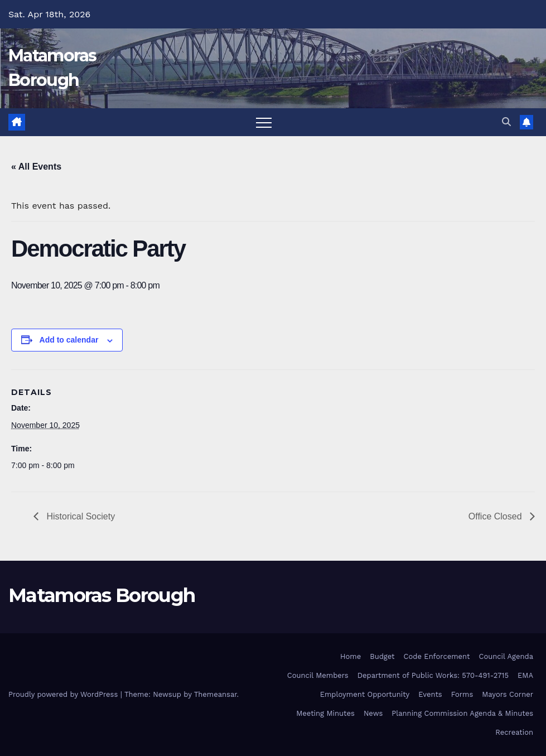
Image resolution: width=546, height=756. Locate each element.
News (373, 713)
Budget (382, 656)
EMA (525, 675)
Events (430, 694)
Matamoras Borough (102, 595)
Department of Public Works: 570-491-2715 (433, 675)
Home (351, 656)
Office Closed (496, 516)
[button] (506, 122)
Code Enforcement (437, 656)
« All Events (36, 167)
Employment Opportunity (365, 694)
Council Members (318, 675)
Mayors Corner (508, 694)
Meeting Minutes (325, 713)
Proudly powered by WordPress (64, 694)
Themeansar (216, 694)
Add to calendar (69, 340)
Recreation (514, 732)
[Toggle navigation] (264, 122)
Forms (462, 694)
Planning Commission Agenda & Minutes (462, 713)
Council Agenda (506, 656)
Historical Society (79, 516)
